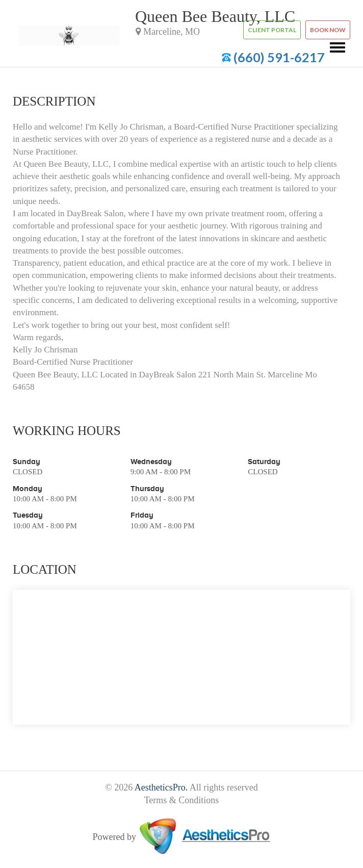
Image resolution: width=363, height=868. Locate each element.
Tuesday (28, 515)
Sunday (27, 461)
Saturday (264, 461)
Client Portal (272, 30)
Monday (28, 488)
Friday (142, 515)
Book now (328, 30)
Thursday (147, 488)
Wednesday (151, 461)
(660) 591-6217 (279, 57)
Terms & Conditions (182, 800)
